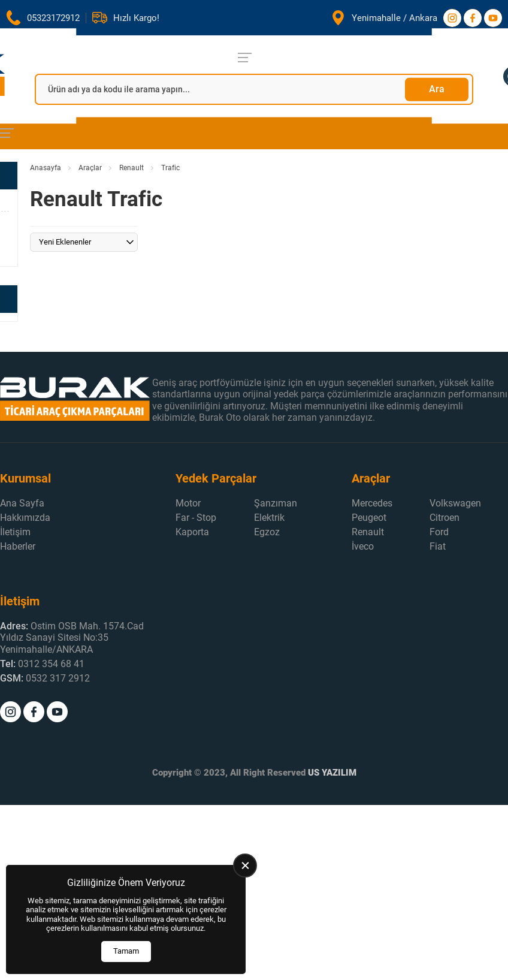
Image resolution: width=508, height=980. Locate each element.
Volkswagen (455, 503)
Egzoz (267, 532)
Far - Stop (196, 518)
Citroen (444, 518)
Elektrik (269, 518)
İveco (363, 546)
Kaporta (192, 532)
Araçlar (90, 168)
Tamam (126, 951)
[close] (245, 866)
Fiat (438, 546)
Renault (131, 168)
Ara (437, 89)
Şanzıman (276, 503)
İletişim (15, 532)
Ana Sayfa (22, 503)
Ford (439, 532)
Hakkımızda (25, 518)
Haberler (18, 546)
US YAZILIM (332, 773)
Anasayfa (46, 168)
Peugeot (369, 518)
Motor (188, 503)
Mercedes (372, 503)
